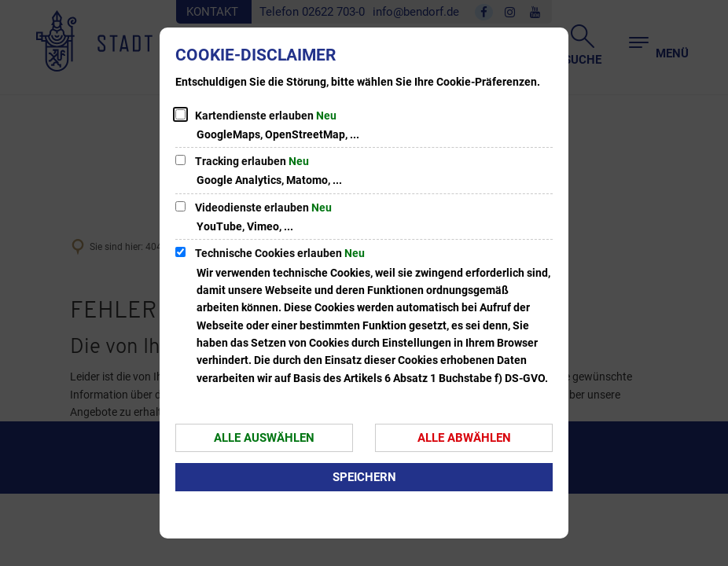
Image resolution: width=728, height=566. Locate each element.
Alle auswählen (264, 438)
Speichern (364, 477)
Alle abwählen (464, 438)
